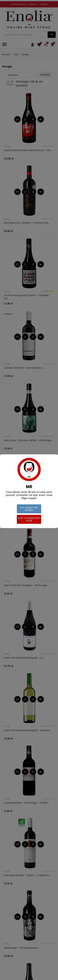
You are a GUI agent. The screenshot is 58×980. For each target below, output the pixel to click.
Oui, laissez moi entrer (29, 509)
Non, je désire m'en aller (29, 519)
